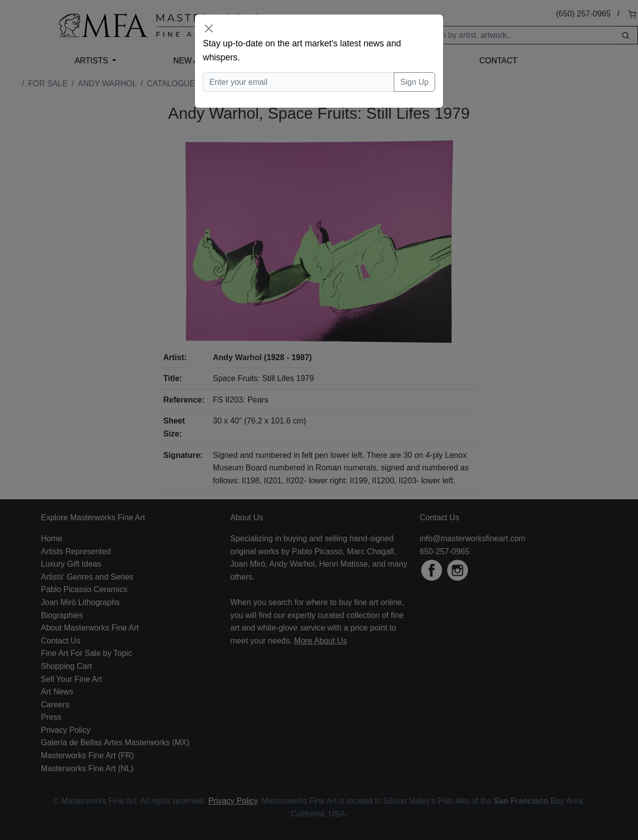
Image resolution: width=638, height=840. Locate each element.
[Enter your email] (299, 82)
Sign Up (414, 82)
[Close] (209, 28)
